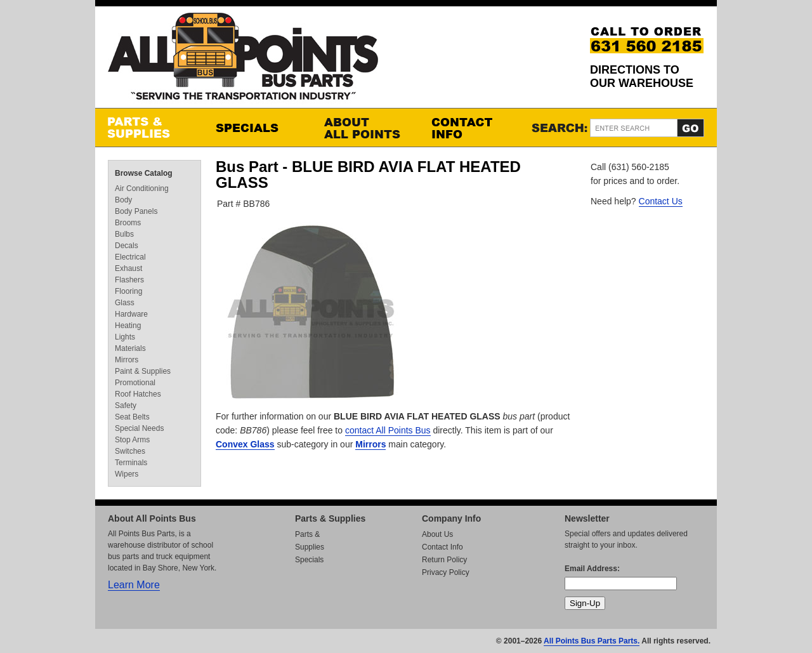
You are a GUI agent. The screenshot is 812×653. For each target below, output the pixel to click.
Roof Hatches (138, 394)
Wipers (127, 474)
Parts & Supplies (149, 128)
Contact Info (473, 128)
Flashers (129, 280)
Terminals (131, 463)
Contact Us (661, 201)
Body (123, 200)
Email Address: (592, 569)
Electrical (130, 257)
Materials (130, 348)
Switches (130, 451)
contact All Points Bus (388, 430)
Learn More (134, 585)
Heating (128, 326)
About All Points (365, 128)
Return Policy (444, 560)
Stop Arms (132, 440)
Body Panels (136, 211)
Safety (126, 406)
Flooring (128, 291)
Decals (127, 246)
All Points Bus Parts (243, 60)
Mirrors (370, 444)
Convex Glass (245, 444)
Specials (257, 128)
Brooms (128, 223)
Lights (125, 337)
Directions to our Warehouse (642, 76)
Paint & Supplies (143, 371)
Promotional (135, 383)
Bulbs (124, 234)
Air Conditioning (142, 188)
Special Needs (139, 428)
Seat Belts (132, 417)
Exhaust (128, 268)
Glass (125, 303)
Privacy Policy (446, 572)
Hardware (131, 314)
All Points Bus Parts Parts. (592, 641)
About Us (437, 534)
